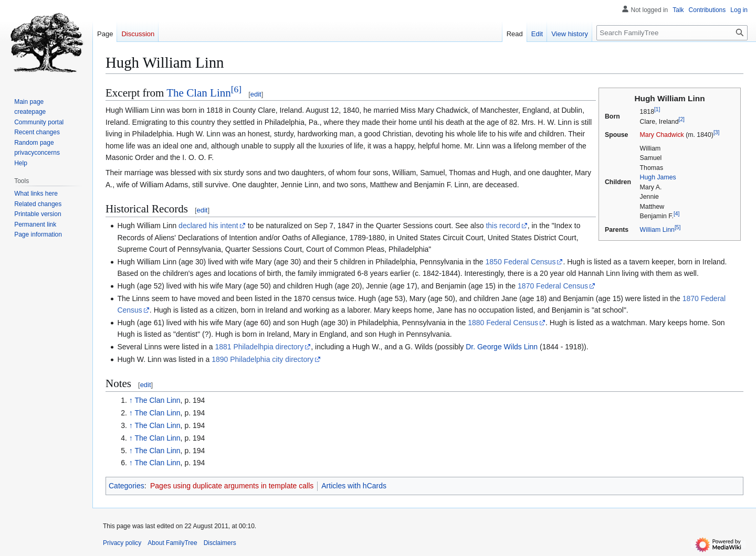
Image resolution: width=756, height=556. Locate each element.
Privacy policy (122, 543)
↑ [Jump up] (131, 400)
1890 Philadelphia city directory (262, 359)
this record (503, 226)
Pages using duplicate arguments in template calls (232, 486)
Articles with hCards (354, 486)
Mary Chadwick (662, 135)
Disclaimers (220, 543)
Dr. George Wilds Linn (502, 347)
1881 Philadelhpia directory (259, 347)
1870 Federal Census (553, 286)
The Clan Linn (198, 93)
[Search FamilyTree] (672, 33)
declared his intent (208, 226)
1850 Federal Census (521, 262)
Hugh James (658, 177)
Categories (127, 486)
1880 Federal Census (503, 323)
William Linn (657, 230)
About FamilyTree (172, 543)
